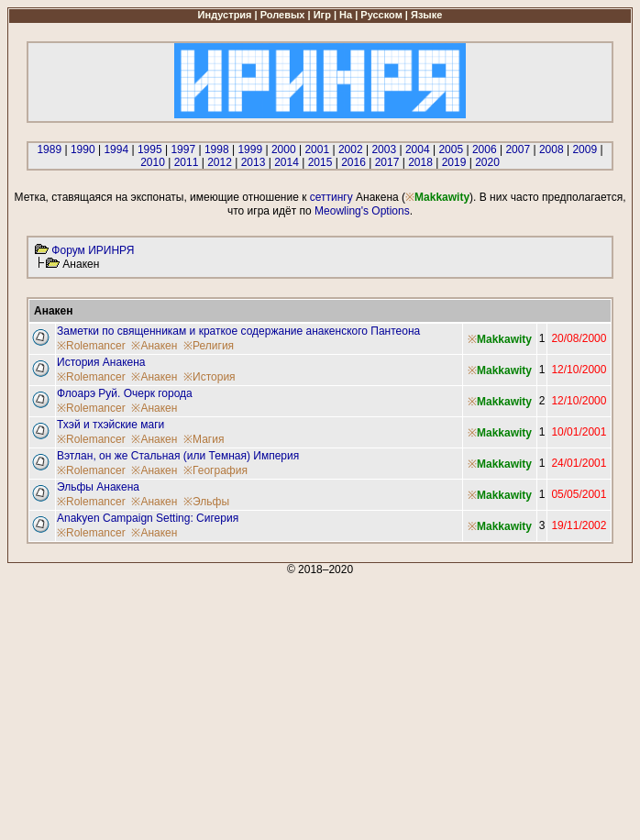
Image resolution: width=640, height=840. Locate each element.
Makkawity (442, 197)
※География (215, 470)
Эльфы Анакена (98, 487)
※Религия (209, 346)
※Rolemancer (91, 346)
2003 (384, 149)
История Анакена (101, 362)
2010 (153, 162)
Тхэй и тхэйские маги (110, 425)
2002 (351, 149)
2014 (287, 162)
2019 (454, 162)
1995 (150, 149)
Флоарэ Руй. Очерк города (125, 393)
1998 (217, 149)
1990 (83, 149)
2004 (418, 149)
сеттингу (331, 197)
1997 (183, 149)
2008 (552, 149)
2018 (420, 162)
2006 (485, 149)
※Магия (204, 439)
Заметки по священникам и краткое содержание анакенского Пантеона (238, 331)
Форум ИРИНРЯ (93, 250)
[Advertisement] (320, 704)
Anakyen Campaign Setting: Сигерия (148, 518)
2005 (451, 149)
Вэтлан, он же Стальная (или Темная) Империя (178, 456)
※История (210, 377)
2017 (387, 162)
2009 (585, 149)
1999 (250, 149)
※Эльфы (206, 502)
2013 (254, 162)
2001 (317, 149)
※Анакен (154, 346)
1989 (49, 149)
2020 (487, 162)
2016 (353, 162)
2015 (320, 162)
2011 (187, 162)
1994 (116, 149)
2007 (518, 149)
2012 (220, 162)
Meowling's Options (362, 211)
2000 (284, 149)
